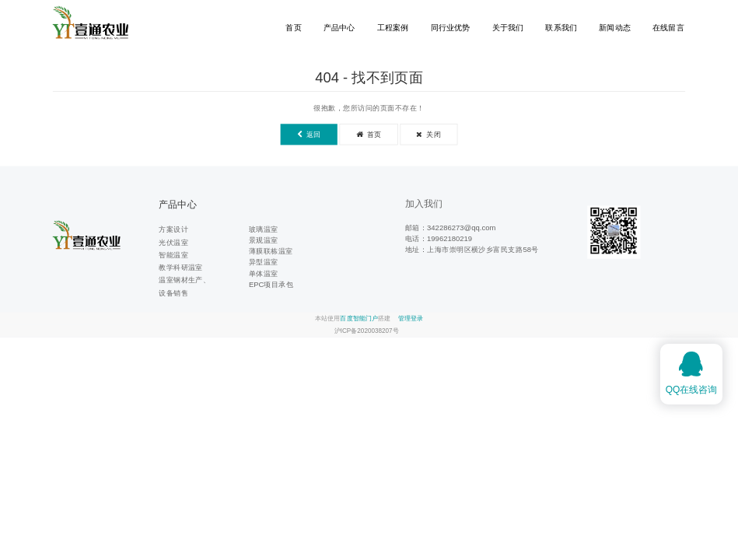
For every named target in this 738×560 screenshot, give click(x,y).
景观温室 (264, 240)
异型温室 (264, 262)
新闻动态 (615, 27)
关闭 (428, 134)
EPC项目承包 (271, 284)
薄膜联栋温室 (271, 251)
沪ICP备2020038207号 (367, 331)
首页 (293, 27)
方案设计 (173, 229)
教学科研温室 (181, 267)
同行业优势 (451, 27)
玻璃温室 (264, 229)
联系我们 (561, 27)
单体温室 (264, 273)
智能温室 (173, 255)
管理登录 (411, 318)
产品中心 (339, 27)
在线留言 (668, 27)
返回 (309, 134)
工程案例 (393, 27)
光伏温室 (173, 242)
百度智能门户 (359, 318)
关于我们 (508, 27)
